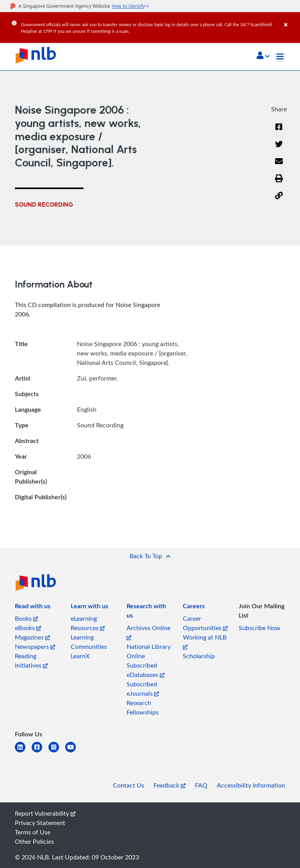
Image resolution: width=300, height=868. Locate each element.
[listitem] (33, 607)
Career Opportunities (205, 623)
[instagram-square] (57, 752)
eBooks (28, 628)
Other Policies (34, 841)
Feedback (170, 785)
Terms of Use (33, 832)
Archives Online (148, 632)
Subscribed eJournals (143, 689)
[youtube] (74, 752)
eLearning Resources (88, 623)
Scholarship (199, 656)
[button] (263, 56)
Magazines (32, 637)
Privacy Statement (40, 823)
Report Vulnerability (45, 813)
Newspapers (35, 647)
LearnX (80, 656)
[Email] (279, 166)
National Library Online (149, 651)
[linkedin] (23, 752)
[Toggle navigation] (280, 57)
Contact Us (129, 785)
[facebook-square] (40, 752)
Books (26, 618)
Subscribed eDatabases (146, 670)
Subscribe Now (260, 628)
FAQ (201, 785)
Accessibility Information (251, 785)
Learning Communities (89, 642)
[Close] (291, 19)
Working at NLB (205, 641)
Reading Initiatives (31, 661)
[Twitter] (279, 149)
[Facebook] (279, 132)
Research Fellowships (143, 707)
